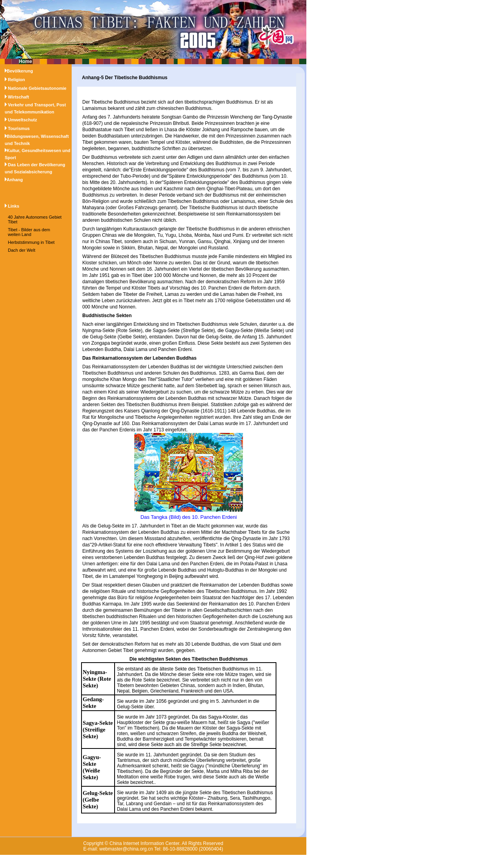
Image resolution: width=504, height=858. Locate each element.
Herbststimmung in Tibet (31, 242)
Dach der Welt (22, 250)
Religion (16, 80)
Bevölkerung (20, 71)
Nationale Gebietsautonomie (37, 88)
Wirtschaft (19, 97)
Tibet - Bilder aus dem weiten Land (29, 232)
